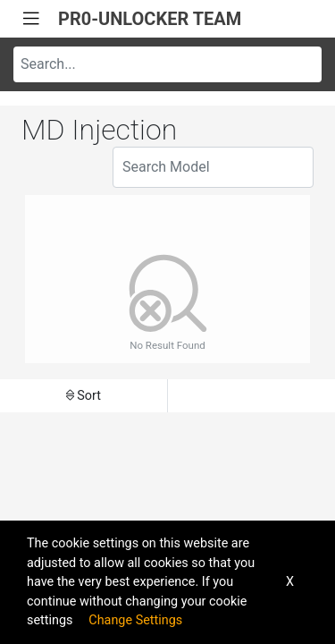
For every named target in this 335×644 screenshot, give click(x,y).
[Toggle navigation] (31, 19)
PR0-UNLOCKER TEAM (150, 19)
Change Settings (135, 620)
